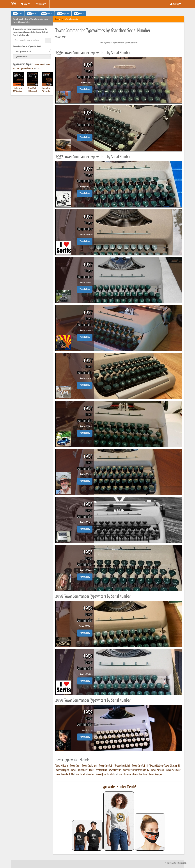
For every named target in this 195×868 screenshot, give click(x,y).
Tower (62, 19)
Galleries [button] (47, 14)
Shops (37, 69)
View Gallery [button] (85, 89)
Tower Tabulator (140, 774)
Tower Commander (79, 770)
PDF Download (18, 91)
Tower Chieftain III (140, 766)
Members (176, 4)
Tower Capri (75, 766)
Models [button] (32, 14)
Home (57, 19)
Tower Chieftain (106, 766)
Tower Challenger (90, 766)
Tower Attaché (62, 766)
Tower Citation (156, 766)
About (26, 4)
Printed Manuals (40, 65)
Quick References (27, 69)
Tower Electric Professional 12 (136, 770)
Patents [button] (79, 14)
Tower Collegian (62, 770)
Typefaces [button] (63, 14)
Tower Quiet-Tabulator (106, 774)
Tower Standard (124, 774)
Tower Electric (115, 770)
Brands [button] (18, 14)
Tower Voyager (155, 774)
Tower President (173, 770)
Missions (41, 4)
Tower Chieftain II (122, 766)
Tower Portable (158, 770)
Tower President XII (64, 774)
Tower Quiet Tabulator (84, 774)
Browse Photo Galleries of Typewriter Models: (27, 47)
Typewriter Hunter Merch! (119, 787)
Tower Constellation (98, 770)
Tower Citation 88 (172, 766)
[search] (32, 52)
